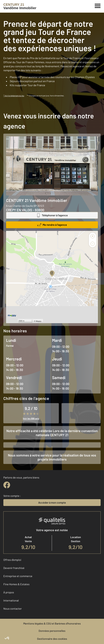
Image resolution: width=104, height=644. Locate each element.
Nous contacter (13, 609)
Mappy (39, 321)
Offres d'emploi (12, 560)
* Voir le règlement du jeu (14, 96)
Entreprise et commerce (18, 576)
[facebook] (7, 485)
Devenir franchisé (14, 568)
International (11, 600)
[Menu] (98, 5)
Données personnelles (52, 631)
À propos (9, 592)
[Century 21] (20, 6)
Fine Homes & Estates (16, 584)
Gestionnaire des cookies (52, 639)
